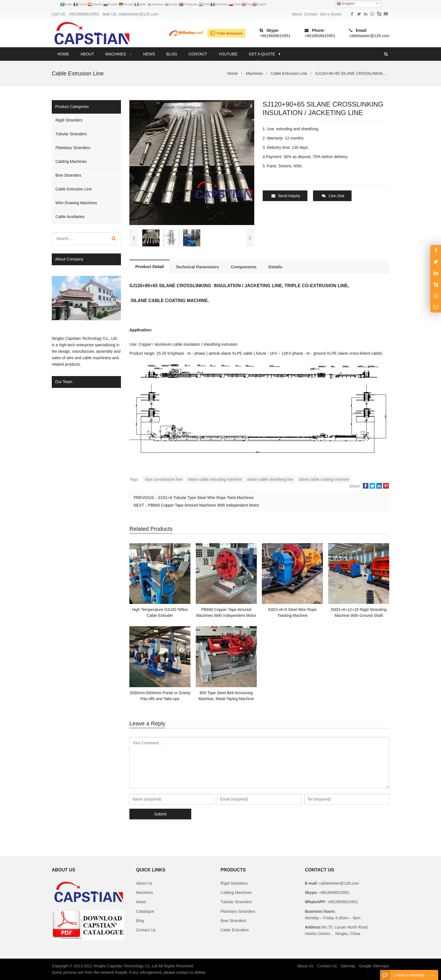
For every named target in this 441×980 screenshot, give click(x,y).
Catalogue (145, 911)
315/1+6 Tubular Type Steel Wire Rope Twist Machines (206, 498)
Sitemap (348, 966)
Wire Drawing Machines (76, 203)
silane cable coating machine (324, 479)
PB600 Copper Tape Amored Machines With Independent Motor (203, 505)
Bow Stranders (68, 175)
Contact (311, 14)
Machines (145, 893)
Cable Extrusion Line (74, 189)
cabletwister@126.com (369, 36)
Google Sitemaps (374, 966)
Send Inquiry (286, 196)
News (141, 902)
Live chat (333, 196)
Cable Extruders (235, 930)
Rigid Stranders (69, 120)
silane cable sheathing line (270, 479)
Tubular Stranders (71, 134)
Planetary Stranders (73, 148)
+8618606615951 (275, 36)
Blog (140, 921)
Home (63, 54)
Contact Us (146, 930)
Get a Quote (330, 14)
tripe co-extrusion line (164, 479)
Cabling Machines (71, 161)
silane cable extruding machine (215, 479)
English (346, 4)
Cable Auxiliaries (70, 217)
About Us (144, 883)
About (297, 14)
